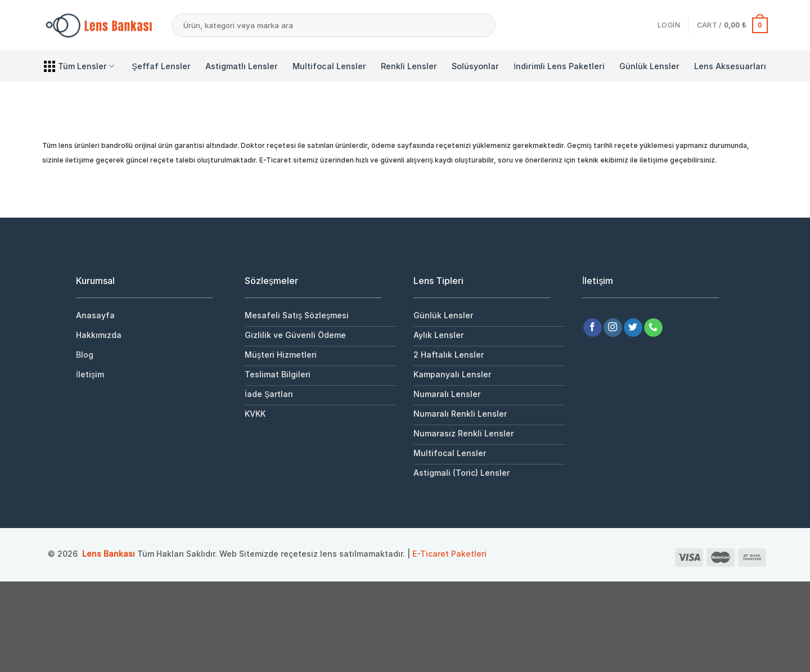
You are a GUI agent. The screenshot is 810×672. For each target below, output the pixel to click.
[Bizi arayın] (653, 328)
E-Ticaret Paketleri (449, 554)
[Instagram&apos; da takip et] (613, 328)
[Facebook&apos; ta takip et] (593, 328)
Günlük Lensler (649, 66)
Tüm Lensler (79, 66)
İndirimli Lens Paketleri (559, 66)
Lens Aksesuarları (730, 66)
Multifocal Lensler (329, 66)
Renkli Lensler (409, 66)
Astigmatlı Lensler (242, 66)
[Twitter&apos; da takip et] (633, 328)
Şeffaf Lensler (161, 66)
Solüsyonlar (475, 66)
